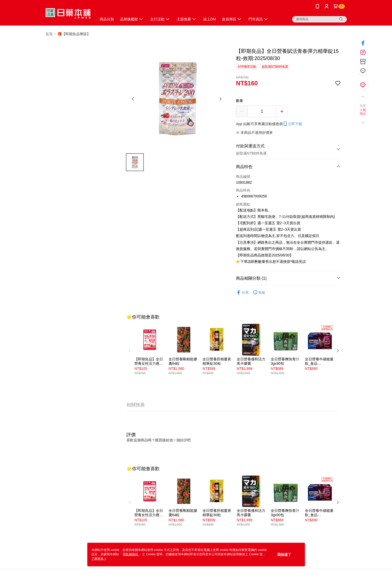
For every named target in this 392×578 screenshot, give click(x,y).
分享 (242, 293)
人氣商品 (363, 112)
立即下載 (292, 124)
